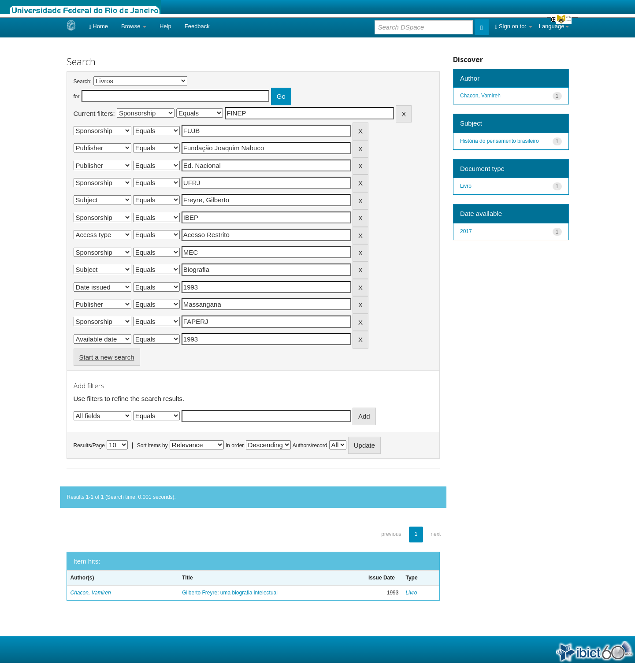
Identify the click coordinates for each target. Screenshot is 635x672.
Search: (83, 82)
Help (165, 26)
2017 (466, 231)
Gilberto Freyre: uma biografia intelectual (230, 593)
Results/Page (89, 446)
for (77, 97)
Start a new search (107, 357)
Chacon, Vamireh (91, 593)
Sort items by (152, 446)
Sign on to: (514, 26)
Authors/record (310, 446)
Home (98, 26)
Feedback (197, 26)
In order (235, 446)
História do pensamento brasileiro (499, 141)
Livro (411, 593)
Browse (134, 26)
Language (554, 26)
